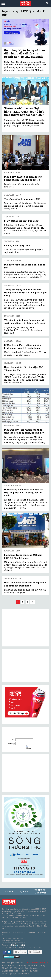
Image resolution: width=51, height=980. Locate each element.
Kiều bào (34, 971)
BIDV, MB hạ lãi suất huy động (21, 221)
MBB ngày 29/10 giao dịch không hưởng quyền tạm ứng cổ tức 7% (23, 178)
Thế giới (24, 971)
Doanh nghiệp (9, 973)
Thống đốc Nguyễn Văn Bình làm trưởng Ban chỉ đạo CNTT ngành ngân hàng (25, 293)
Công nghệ (21, 965)
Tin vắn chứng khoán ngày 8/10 (22, 199)
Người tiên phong (36, 965)
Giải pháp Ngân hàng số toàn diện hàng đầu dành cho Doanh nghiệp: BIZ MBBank (25, 53)
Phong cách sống (10, 971)
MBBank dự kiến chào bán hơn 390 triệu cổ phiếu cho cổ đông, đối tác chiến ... (24, 493)
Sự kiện (24, 891)
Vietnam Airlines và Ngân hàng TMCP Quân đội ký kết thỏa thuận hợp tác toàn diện (24, 112)
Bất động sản (31, 968)
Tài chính (18, 968)
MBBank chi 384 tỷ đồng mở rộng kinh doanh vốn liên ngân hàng (23, 347)
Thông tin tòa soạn (40, 891)
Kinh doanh (8, 965)
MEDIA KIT (10, 891)
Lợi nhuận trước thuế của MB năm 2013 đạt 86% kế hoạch (23, 556)
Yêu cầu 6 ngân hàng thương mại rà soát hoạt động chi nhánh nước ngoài (25, 322)
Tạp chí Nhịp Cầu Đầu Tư (36, 963)
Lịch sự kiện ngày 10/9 (17, 245)
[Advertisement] (24, 773)
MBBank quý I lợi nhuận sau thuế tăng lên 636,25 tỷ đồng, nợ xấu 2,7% (24, 431)
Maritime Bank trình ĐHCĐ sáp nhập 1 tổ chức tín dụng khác (25, 584)
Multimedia (23, 973)
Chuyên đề (7, 968)
